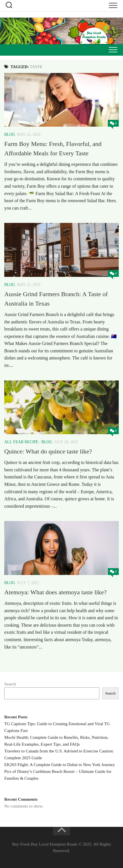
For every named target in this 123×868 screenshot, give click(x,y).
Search (10, 684)
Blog (10, 134)
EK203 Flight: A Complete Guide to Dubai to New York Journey (60, 765)
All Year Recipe (21, 442)
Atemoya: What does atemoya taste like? (55, 592)
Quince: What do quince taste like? (48, 451)
